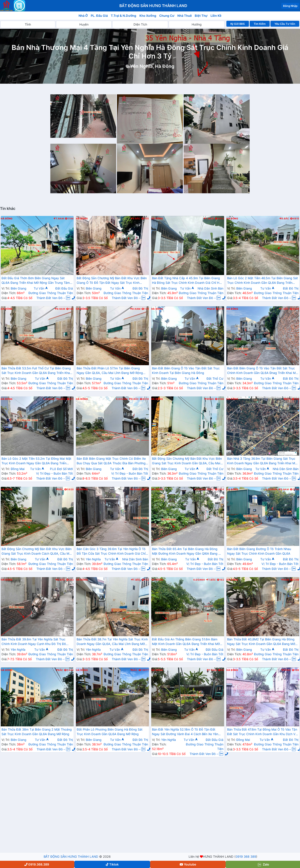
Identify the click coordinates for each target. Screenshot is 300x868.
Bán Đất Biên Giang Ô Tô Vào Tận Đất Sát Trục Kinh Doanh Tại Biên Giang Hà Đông (186, 371)
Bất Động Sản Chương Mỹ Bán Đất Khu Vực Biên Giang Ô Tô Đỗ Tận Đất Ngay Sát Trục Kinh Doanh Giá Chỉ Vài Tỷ (112, 281)
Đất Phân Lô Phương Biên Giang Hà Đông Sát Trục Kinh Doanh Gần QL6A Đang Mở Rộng (110, 732)
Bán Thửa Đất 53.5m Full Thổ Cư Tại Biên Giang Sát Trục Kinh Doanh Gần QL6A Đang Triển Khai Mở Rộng (36, 371)
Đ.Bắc (135, 219)
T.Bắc (284, 309)
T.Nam (59, 219)
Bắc (287, 399)
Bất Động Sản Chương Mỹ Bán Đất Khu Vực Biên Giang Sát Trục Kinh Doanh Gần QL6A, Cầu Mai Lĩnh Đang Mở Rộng (187, 461)
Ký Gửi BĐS (238, 24)
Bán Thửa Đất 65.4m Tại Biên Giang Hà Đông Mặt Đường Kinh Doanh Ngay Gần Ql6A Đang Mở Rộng (188, 552)
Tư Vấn (41, 288)
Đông (209, 399)
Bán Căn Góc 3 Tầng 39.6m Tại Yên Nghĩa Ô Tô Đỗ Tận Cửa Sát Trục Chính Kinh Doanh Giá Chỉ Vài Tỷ (111, 552)
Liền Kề (216, 16)
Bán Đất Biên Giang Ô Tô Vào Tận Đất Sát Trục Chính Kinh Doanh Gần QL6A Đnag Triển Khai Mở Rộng (262, 371)
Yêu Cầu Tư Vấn (285, 24)
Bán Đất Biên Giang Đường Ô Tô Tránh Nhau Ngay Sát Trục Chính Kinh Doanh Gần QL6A (259, 551)
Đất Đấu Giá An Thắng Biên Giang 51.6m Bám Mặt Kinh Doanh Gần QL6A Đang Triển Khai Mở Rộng (186, 642)
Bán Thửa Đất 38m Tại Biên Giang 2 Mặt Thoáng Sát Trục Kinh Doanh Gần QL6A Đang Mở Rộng (37, 732)
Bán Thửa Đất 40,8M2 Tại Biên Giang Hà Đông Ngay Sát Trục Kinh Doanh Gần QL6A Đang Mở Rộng (261, 642)
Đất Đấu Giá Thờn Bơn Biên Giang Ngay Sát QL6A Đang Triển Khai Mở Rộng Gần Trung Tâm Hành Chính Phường (36, 281)
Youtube (188, 864)
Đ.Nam (60, 309)
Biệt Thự (201, 16)
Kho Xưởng (148, 16)
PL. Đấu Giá (99, 16)
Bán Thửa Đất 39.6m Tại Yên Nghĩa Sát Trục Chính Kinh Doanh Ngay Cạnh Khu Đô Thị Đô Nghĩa (34, 642)
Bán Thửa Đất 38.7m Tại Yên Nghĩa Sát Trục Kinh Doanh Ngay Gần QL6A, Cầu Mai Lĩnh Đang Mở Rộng (112, 642)
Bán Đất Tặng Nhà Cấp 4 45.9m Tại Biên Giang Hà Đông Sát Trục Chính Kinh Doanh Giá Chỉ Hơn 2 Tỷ (188, 281)
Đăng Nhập (290, 6)
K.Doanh (49, 399)
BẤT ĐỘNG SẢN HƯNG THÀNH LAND (71, 857)
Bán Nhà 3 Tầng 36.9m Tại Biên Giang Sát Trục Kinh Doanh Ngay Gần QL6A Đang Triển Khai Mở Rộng (262, 461)
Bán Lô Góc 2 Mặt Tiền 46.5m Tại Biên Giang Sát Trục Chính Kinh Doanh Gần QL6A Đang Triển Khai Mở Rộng (263, 281)
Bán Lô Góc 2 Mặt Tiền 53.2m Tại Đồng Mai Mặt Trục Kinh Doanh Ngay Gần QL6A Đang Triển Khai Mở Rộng (36, 461)
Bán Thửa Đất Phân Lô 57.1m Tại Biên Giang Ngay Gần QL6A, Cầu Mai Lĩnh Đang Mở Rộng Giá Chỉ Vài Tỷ (110, 371)
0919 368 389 (246, 857)
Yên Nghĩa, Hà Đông (152, 66)
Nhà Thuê (185, 16)
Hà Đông (7, 219)
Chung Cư (167, 16)
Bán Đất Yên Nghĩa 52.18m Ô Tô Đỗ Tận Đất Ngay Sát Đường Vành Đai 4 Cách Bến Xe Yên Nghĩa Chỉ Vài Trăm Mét (185, 732)
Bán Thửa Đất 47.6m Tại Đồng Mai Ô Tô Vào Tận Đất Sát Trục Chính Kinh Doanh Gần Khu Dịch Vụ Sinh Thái (262, 732)
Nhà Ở (83, 16)
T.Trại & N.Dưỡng (123, 16)
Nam (211, 309)
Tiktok (112, 864)
